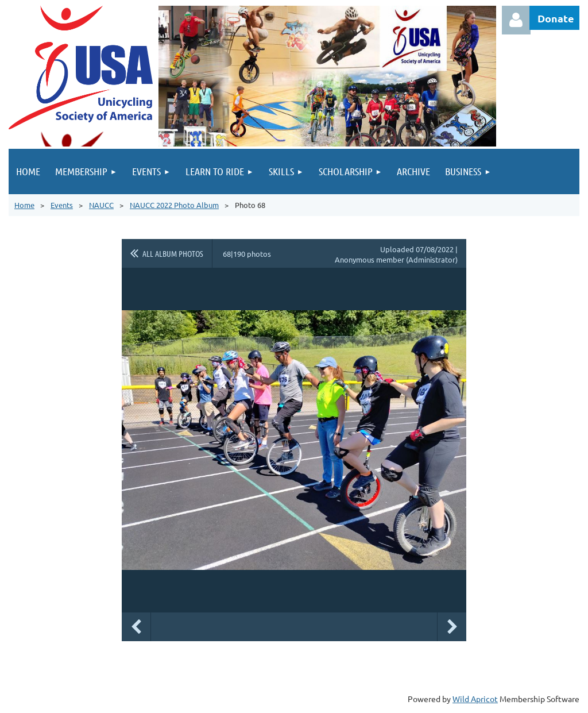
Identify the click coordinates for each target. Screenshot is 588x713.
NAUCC (101, 205)
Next (452, 627)
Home (24, 205)
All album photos (173, 253)
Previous (136, 627)
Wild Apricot (475, 699)
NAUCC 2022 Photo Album (174, 205)
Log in (516, 20)
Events (62, 205)
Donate (556, 18)
